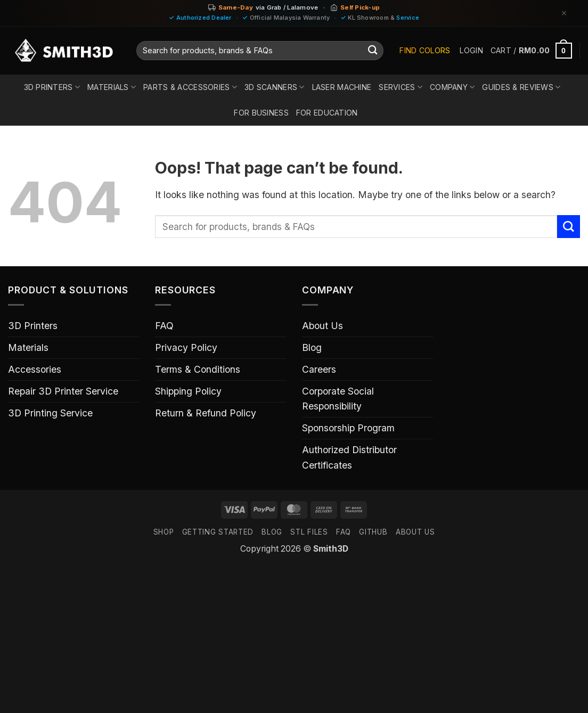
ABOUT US (415, 532)
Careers (319, 369)
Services (401, 87)
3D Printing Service (50, 413)
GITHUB (373, 532)
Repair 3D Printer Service (63, 391)
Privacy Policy (186, 347)
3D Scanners (275, 87)
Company (452, 87)
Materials (112, 87)
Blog (312, 347)
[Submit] (373, 51)
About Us (322, 326)
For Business (261, 113)
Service (408, 18)
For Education (327, 113)
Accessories (35, 369)
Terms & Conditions (198, 369)
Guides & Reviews (521, 87)
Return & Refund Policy (206, 413)
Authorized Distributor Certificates (349, 457)
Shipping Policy (188, 391)
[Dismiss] (564, 13)
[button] (471, 51)
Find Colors (425, 50)
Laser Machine (342, 87)
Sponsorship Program (348, 428)
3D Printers (52, 87)
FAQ (164, 326)
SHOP (164, 532)
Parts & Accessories (190, 87)
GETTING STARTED (218, 532)
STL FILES (309, 532)
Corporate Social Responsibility (338, 399)
